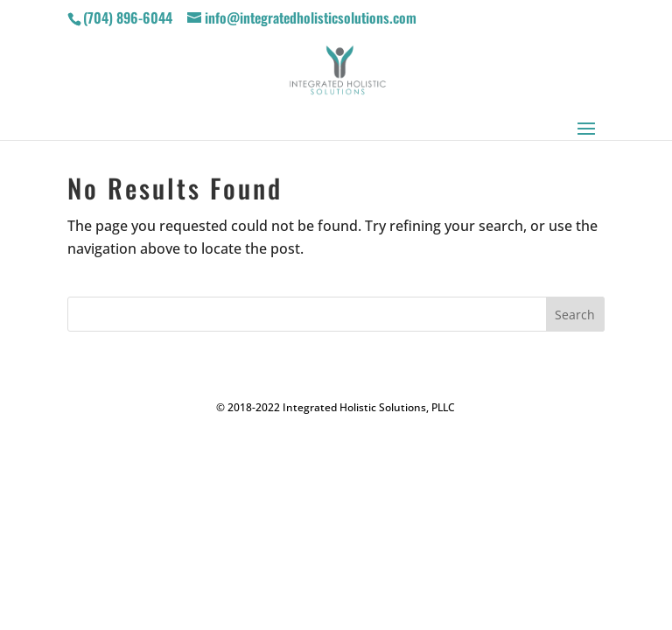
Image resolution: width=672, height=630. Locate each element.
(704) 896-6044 (128, 17)
